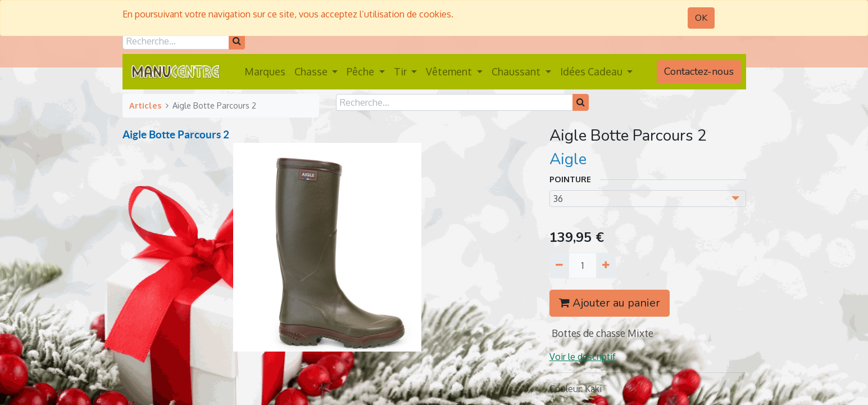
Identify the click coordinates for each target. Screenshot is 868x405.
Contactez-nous (699, 71)
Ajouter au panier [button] (610, 303)
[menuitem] (265, 72)
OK (701, 18)
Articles (145, 105)
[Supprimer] (559, 265)
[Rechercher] (237, 41)
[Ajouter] (606, 265)
